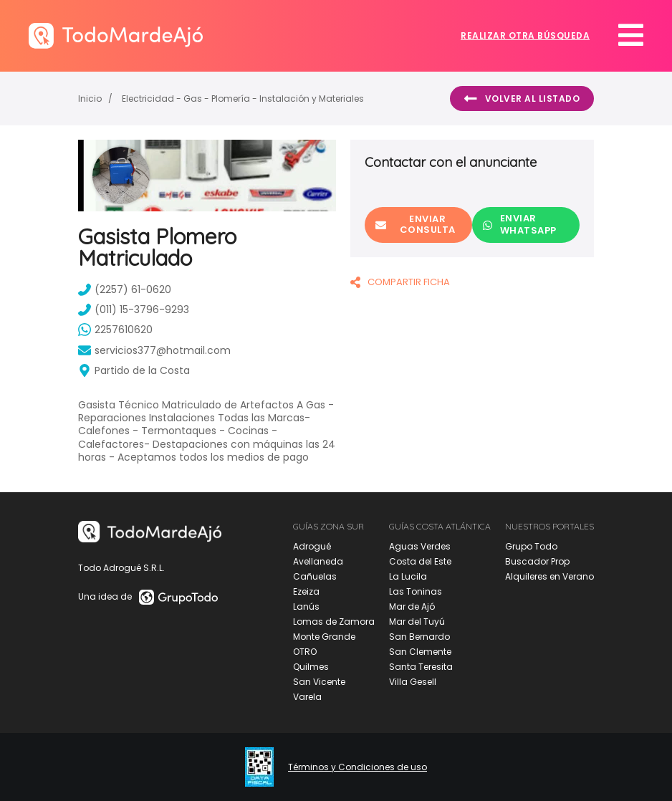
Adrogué (312, 546)
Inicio (90, 99)
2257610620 (115, 330)
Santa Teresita (421, 667)
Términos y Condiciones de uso (357, 767)
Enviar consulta (416, 224)
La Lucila (408, 576)
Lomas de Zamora (334, 622)
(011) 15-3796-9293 (134, 310)
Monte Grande (324, 637)
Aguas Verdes (420, 546)
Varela (307, 697)
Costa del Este (420, 561)
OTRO (305, 652)
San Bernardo (419, 637)
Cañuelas (315, 576)
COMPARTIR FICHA (400, 282)
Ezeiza (306, 591)
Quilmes (311, 667)
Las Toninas (416, 591)
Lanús (306, 606)
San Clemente (420, 652)
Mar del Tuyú (417, 622)
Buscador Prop (537, 561)
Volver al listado (522, 99)
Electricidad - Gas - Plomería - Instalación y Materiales (243, 99)
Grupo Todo (531, 546)
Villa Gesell (413, 682)
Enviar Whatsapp (520, 224)
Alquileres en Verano (549, 576)
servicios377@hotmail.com (154, 350)
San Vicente (319, 682)
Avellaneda (318, 561)
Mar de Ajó (412, 606)
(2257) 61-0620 (125, 289)
